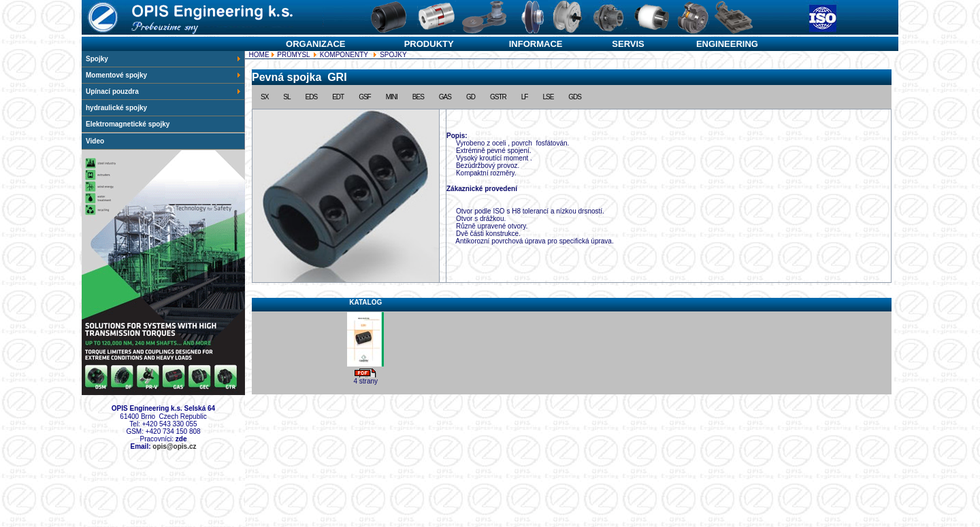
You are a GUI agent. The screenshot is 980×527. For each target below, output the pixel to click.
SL (287, 97)
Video (95, 141)
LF (525, 97)
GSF (365, 97)
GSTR (498, 97)
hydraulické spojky (116, 108)
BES (418, 97)
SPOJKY (572, 223)
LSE (548, 97)
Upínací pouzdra (164, 91)
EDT (338, 97)
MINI (392, 97)
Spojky (164, 59)
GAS (445, 97)
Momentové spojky (164, 75)
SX (264, 97)
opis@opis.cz (174, 446)
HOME (258, 55)
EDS (312, 97)
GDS (575, 97)
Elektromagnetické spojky (128, 124)
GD (471, 97)
